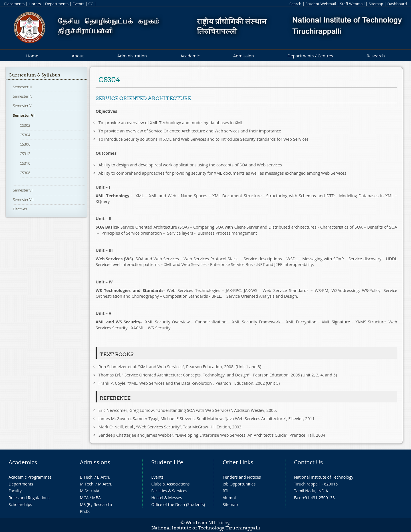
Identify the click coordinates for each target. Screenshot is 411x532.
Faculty (15, 491)
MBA (97, 498)
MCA (84, 498)
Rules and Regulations (29, 498)
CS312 (25, 154)
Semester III (23, 87)
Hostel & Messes (167, 498)
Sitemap (376, 4)
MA (96, 491)
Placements (14, 4)
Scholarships (20, 504)
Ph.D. (85, 511)
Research (376, 56)
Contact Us (308, 462)
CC (91, 4)
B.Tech (86, 477)
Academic (190, 56)
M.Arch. (105, 484)
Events (78, 4)
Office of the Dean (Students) (178, 504)
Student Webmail (321, 4)
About (78, 56)
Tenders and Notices (242, 477)
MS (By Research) (96, 504)
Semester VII (23, 190)
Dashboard (397, 4)
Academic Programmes (30, 477)
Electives (20, 209)
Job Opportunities (239, 484)
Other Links (238, 462)
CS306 (25, 144)
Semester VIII (24, 199)
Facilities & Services (169, 491)
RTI (225, 491)
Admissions (95, 462)
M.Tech (87, 484)
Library (35, 4)
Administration (132, 56)
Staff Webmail (352, 4)
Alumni (229, 498)
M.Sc (84, 491)
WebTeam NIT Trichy (208, 523)
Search (295, 4)
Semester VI (24, 115)
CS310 (25, 163)
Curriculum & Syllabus (34, 75)
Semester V (22, 106)
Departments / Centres (310, 56)
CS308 (25, 173)
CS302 (25, 125)
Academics (23, 462)
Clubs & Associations (171, 484)
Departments (57, 4)
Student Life (167, 462)
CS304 (25, 135)
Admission (244, 56)
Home (32, 56)
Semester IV (23, 96)
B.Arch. (104, 477)
